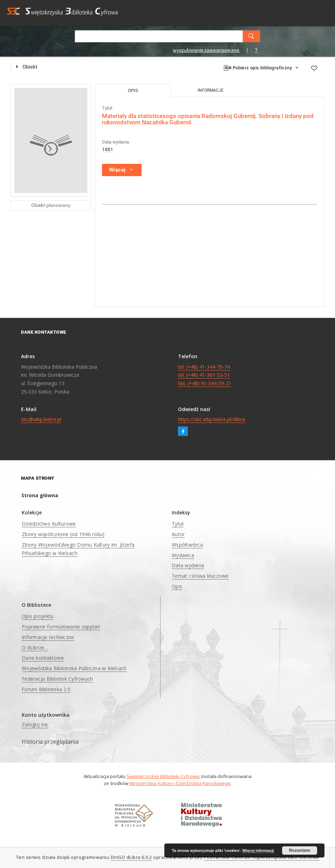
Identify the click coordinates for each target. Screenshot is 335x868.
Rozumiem (300, 850)
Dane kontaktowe (43, 658)
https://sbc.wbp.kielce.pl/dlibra (211, 419)
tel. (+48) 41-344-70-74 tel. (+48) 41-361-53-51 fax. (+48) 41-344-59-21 (205, 375)
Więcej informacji (258, 850)
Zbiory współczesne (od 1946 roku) (63, 534)
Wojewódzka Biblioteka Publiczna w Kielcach (74, 668)
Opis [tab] (133, 91)
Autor (178, 534)
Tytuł (178, 524)
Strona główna (40, 495)
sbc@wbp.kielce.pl (41, 419)
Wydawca (183, 555)
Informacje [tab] (211, 90)
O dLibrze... (35, 648)
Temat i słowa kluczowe (200, 576)
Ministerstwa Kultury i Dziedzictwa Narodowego (180, 783)
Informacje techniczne (48, 637)
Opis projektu (37, 616)
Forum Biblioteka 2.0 (46, 689)
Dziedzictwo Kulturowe (49, 524)
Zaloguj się (35, 724)
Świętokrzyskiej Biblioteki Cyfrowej (163, 776)
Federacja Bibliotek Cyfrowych (57, 679)
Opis (177, 586)
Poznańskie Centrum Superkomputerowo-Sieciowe (262, 857)
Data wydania (188, 565)
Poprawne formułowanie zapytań (61, 627)
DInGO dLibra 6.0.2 (131, 857)
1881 (108, 150)
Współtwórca (187, 545)
